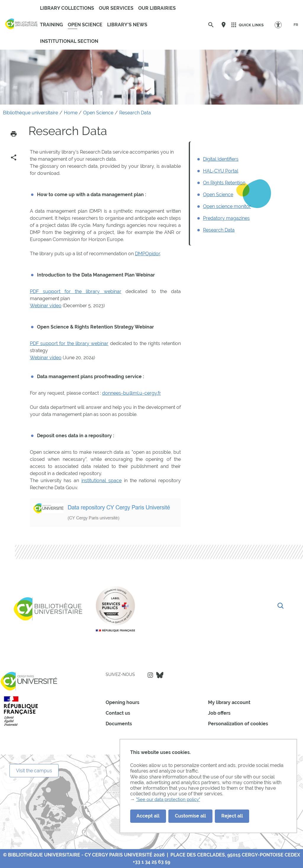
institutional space (101, 481)
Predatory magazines (226, 218)
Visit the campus (34, 771)
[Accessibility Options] (281, 25)
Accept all (148, 816)
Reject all (232, 816)
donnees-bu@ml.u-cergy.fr (132, 393)
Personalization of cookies (238, 724)
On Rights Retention (224, 183)
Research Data (219, 230)
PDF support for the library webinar (76, 291)
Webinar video (46, 306)
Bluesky (160, 675)
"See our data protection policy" (171, 800)
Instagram (150, 675)
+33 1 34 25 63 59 (151, 862)
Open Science (218, 195)
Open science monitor (227, 206)
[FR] (296, 25)
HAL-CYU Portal (221, 171)
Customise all (190, 816)
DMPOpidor (148, 254)
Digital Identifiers (221, 159)
